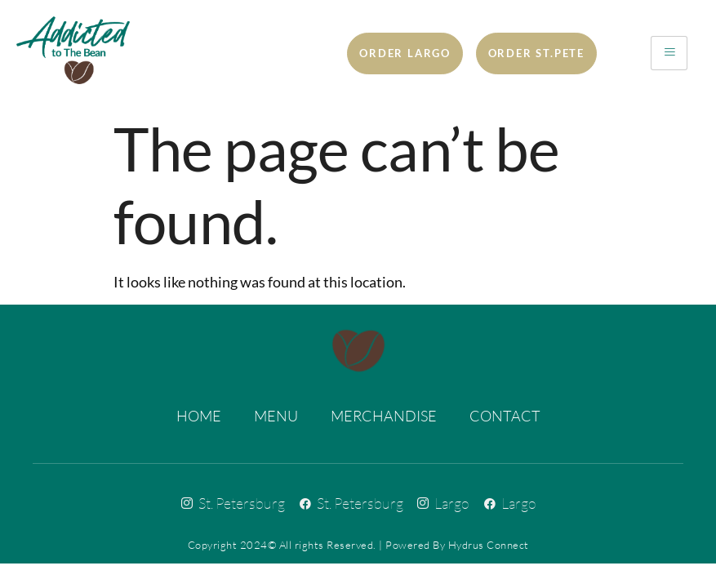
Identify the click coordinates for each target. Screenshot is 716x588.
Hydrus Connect (489, 545)
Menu (276, 416)
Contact (505, 416)
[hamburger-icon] (669, 53)
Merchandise (384, 416)
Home (199, 416)
